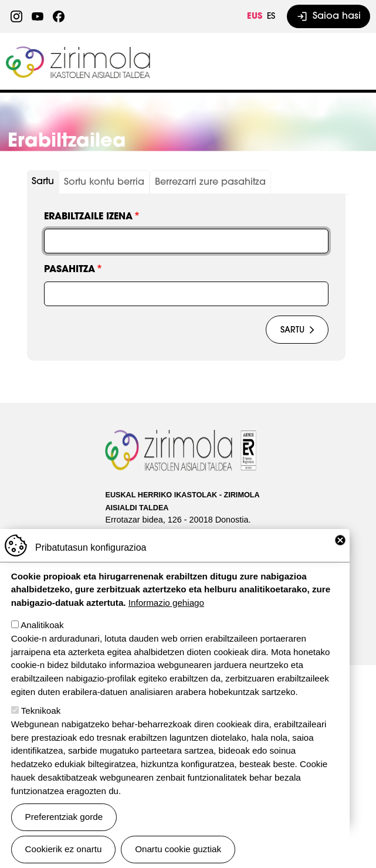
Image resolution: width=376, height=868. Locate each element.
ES (271, 17)
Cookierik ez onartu (64, 849)
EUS (255, 17)
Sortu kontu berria (104, 182)
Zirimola (79, 51)
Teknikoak (41, 711)
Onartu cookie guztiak (178, 849)
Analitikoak (42, 625)
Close (340, 540)
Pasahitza (70, 270)
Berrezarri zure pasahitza (210, 182)
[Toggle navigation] (354, 62)
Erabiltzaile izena (88, 217)
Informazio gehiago (166, 603)
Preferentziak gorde (64, 817)
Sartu (43, 182)
